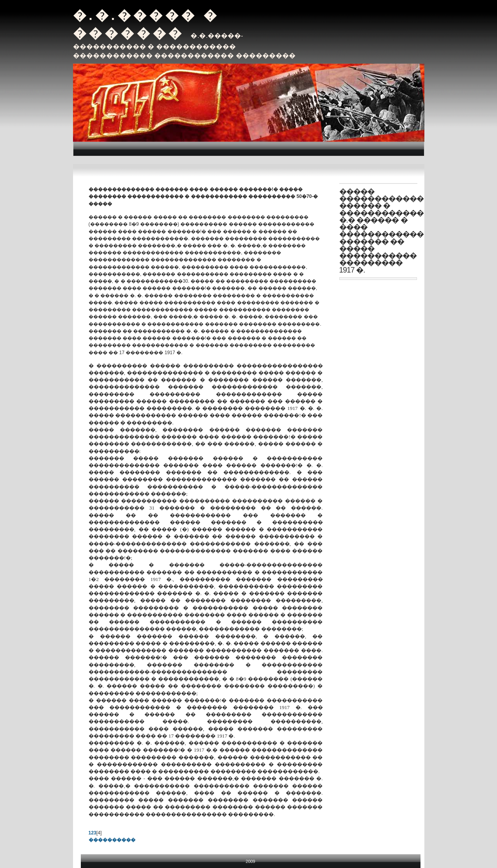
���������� (112, 840)
